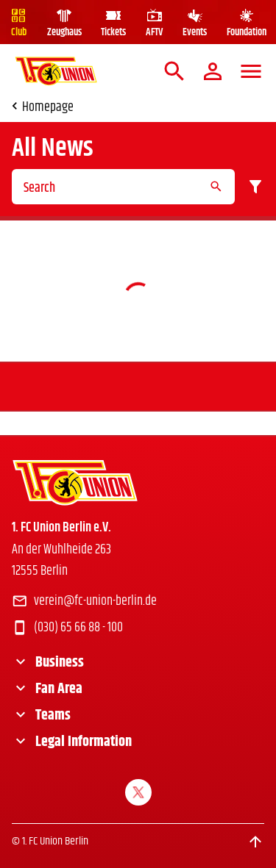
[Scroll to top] (255, 842)
